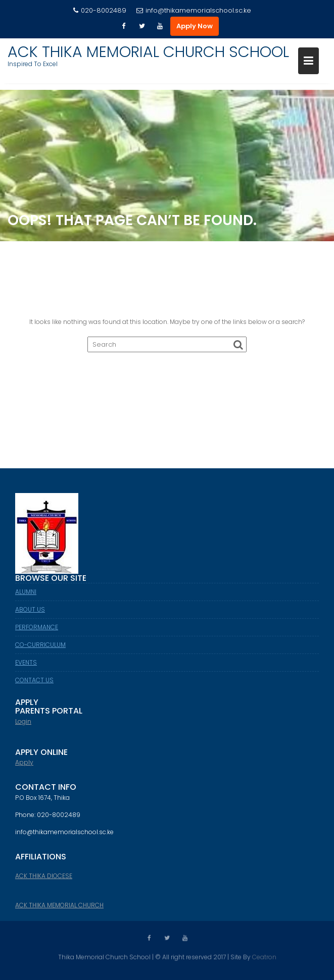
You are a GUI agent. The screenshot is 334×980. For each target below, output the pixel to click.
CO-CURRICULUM (40, 649)
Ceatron (264, 957)
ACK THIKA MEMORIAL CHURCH (59, 910)
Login (23, 726)
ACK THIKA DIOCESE (44, 880)
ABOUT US (30, 613)
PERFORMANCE (37, 631)
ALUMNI (26, 596)
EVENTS (26, 666)
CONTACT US (34, 684)
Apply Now (195, 26)
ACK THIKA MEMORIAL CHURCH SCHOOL (148, 52)
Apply (24, 767)
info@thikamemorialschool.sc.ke (194, 10)
